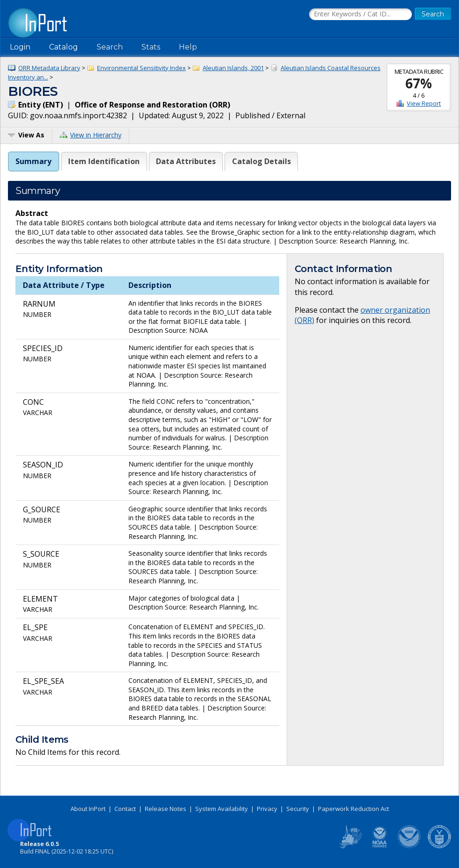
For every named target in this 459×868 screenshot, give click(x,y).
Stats (151, 47)
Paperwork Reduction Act (353, 809)
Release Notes (166, 809)
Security (298, 809)
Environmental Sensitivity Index (141, 68)
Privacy (267, 809)
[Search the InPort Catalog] (360, 14)
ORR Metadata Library (49, 68)
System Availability (222, 809)
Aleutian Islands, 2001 (233, 68)
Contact (125, 809)
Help (188, 47)
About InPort (88, 809)
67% (419, 83)
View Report (424, 103)
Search (110, 47)
